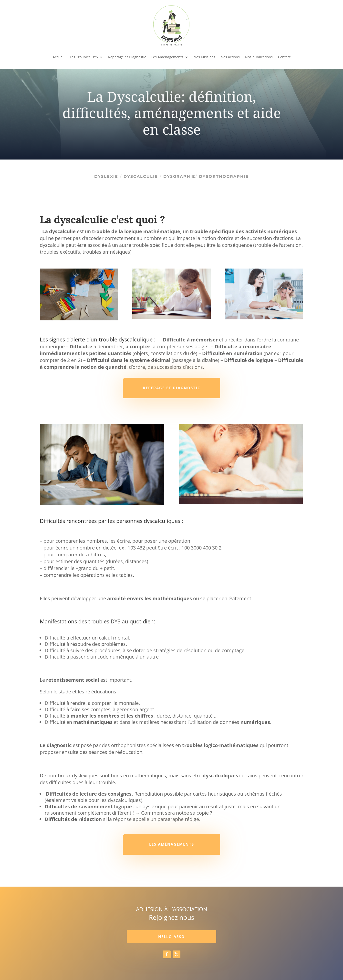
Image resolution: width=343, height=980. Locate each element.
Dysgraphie (179, 176)
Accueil (59, 57)
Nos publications (259, 57)
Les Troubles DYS (84, 57)
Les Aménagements (167, 57)
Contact (284, 57)
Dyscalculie (142, 176)
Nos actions (230, 57)
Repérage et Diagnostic (127, 57)
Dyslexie (107, 176)
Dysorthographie (224, 176)
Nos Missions (204, 57)
